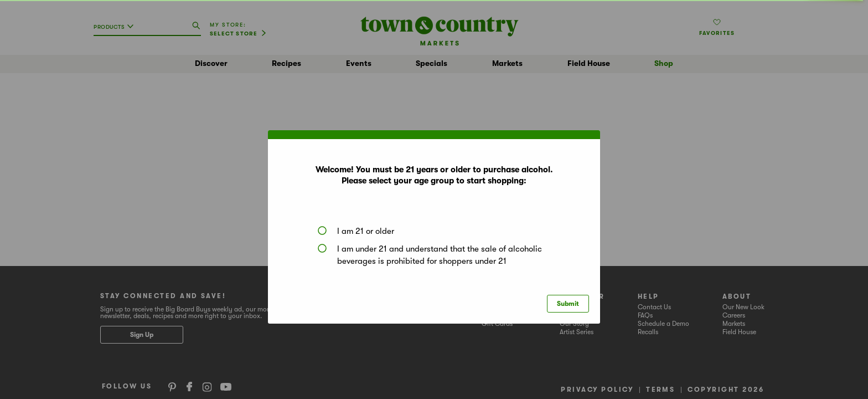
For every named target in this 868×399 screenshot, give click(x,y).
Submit (568, 304)
